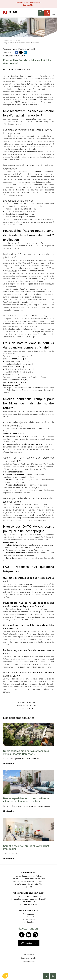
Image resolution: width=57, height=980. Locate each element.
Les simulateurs (28, 902)
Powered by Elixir (28, 962)
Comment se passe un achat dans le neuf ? (29, 899)
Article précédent (27, 703)
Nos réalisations (29, 919)
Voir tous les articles (26, 706)
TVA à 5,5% (13, 271)
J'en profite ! (29, 5)
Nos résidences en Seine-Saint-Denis (29, 882)
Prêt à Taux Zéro (41, 558)
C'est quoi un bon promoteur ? (29, 896)
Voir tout (28, 887)
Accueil (5, 41)
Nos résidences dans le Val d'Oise (28, 884)
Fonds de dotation (28, 922)
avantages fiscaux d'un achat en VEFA (30, 469)
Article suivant (28, 709)
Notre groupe (29, 914)
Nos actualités (15, 41)
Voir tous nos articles (29, 905)
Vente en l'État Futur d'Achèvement (27, 464)
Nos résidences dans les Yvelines (28, 876)
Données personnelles (29, 958)
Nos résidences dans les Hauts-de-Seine (28, 879)
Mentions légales (28, 954)
